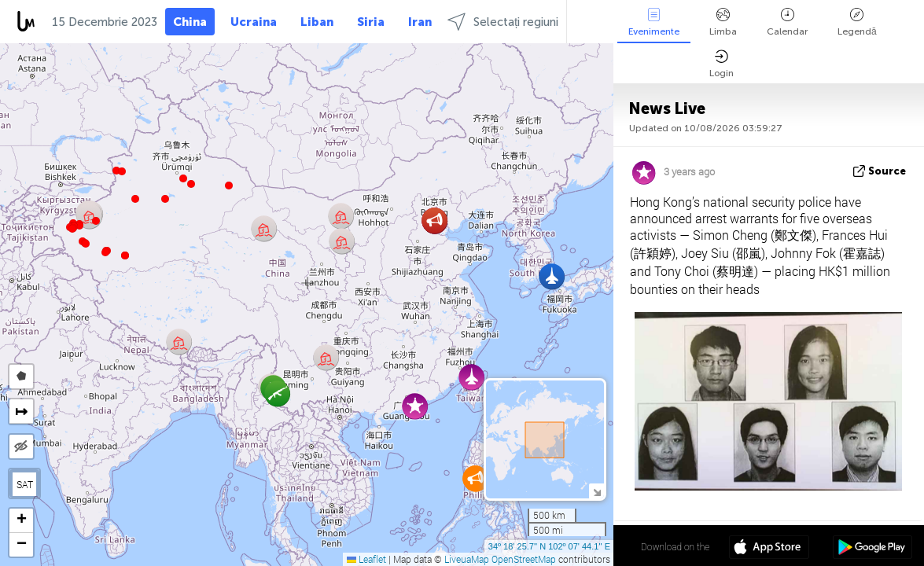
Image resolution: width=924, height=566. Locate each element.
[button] (105, 252)
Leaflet (366, 559)
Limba (723, 22)
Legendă (857, 22)
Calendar (787, 22)
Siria (371, 22)
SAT (25, 484)
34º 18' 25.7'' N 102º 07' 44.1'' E (549, 546)
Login (722, 64)
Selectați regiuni (503, 22)
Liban (317, 22)
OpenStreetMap (524, 559)
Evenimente (654, 22)
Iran (420, 22)
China (190, 22)
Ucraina (254, 22)
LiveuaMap (467, 559)
